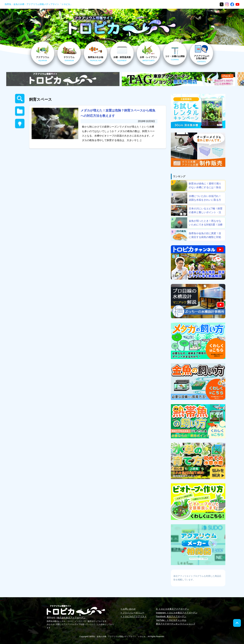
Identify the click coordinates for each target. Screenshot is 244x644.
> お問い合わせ (128, 609)
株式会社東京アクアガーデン (71, 618)
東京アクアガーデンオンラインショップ (176, 624)
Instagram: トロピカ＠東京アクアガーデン (177, 613)
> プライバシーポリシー (133, 613)
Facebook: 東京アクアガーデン (171, 616)
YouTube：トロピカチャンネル (171, 620)
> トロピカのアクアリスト (134, 616)
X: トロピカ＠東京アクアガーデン (172, 609)
